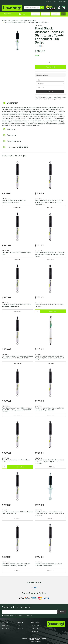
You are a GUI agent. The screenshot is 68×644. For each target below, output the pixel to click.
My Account (5, 625)
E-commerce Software (32, 641)
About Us (55, 2)
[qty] (50, 80)
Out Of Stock (18, 207)
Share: (39, 46)
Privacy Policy (29, 615)
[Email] (30, 612)
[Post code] (50, 88)
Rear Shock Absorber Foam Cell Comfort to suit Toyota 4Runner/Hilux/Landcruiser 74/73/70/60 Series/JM (17, 410)
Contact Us (63, 2)
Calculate (50, 91)
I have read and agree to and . (17, 615)
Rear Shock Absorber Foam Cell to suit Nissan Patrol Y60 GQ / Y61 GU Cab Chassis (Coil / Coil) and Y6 (49, 358)
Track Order (6, 628)
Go (63, 14)
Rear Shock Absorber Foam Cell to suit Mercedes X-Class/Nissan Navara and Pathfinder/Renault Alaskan (50, 254)
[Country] (50, 84)
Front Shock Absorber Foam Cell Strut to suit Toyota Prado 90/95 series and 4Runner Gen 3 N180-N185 (49, 514)
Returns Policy (35, 631)
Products (49, 2)
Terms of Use (35, 625)
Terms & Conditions (19, 615)
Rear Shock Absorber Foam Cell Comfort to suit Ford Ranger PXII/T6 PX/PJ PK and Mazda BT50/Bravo (50, 462)
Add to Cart (50, 67)
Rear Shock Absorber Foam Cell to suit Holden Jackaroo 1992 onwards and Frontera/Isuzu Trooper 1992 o (49, 202)
